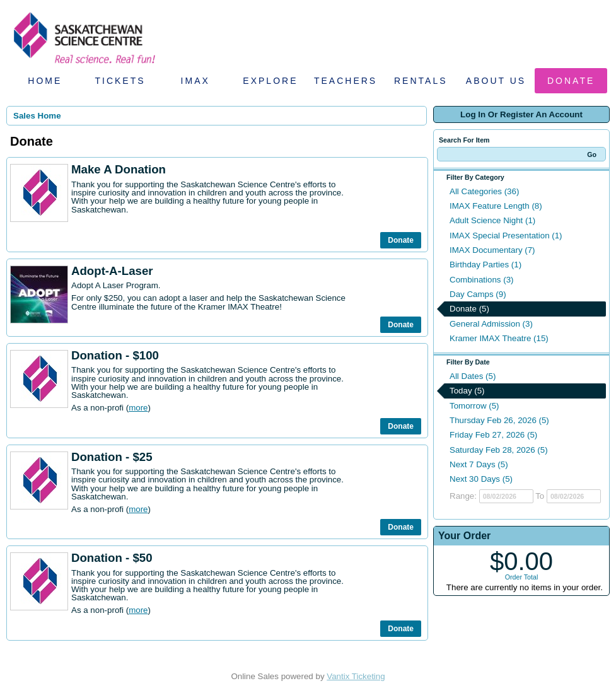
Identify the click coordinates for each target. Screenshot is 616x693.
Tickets (120, 81)
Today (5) (467, 391)
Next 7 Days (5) (479, 464)
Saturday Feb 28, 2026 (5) (499, 450)
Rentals (421, 81)
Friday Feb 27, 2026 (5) (493, 435)
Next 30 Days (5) (481, 479)
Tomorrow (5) (474, 406)
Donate (571, 81)
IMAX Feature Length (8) (496, 206)
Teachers (346, 81)
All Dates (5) (473, 376)
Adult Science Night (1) (492, 220)
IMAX (195, 81)
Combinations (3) (481, 280)
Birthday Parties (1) (485, 265)
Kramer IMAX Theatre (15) (499, 338)
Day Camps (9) (478, 294)
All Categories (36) (484, 191)
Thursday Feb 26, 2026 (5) (499, 420)
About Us (496, 81)
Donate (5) (469, 309)
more (138, 408)
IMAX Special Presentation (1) (506, 236)
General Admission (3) (491, 324)
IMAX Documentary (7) (492, 250)
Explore (270, 81)
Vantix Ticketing (356, 676)
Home (45, 81)
